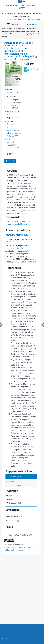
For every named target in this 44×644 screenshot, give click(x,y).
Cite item (10, 161)
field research (24, 224)
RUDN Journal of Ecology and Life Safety (22, 11)
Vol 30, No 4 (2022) (19, 28)
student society (13, 221)
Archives (32, 24)
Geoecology (11, 124)
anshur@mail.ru (18, 248)
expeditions (25, 221)
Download (18, 485)
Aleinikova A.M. (13, 92)
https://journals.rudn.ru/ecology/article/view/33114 (14, 133)
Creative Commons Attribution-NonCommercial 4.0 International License (20, 547)
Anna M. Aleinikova (17, 235)
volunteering (12, 224)
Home (4, 28)
